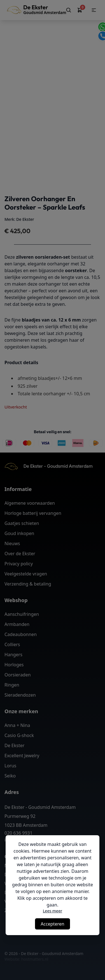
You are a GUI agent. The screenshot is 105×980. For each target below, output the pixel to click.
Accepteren (52, 924)
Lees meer (53, 911)
